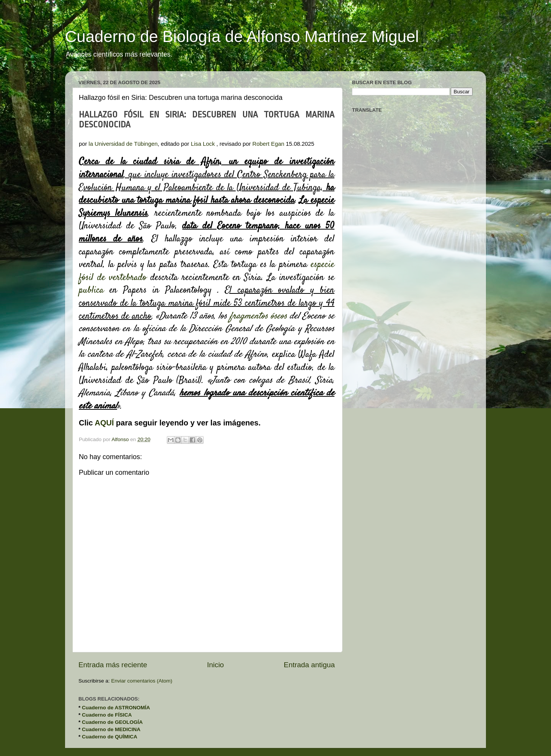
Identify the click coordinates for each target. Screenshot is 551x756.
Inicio (215, 665)
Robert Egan (268, 144)
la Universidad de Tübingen (123, 144)
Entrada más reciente (113, 665)
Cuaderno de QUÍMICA (110, 737)
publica (91, 290)
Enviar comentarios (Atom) (142, 681)
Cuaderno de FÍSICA (107, 715)
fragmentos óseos (258, 316)
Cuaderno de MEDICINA (111, 729)
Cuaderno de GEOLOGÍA (112, 722)
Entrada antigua (309, 665)
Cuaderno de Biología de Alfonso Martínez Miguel (242, 37)
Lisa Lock (203, 144)
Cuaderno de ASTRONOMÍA (116, 708)
